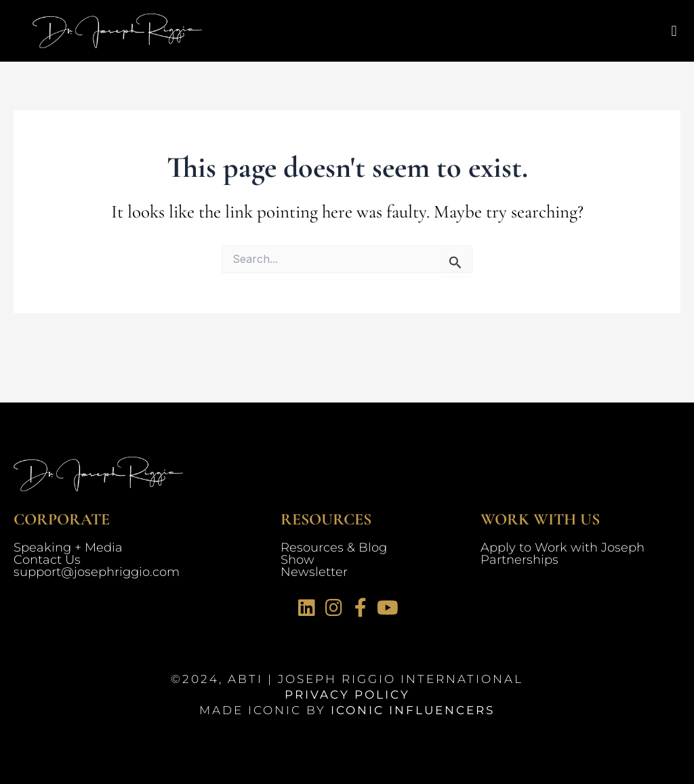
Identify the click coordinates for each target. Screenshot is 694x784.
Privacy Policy (347, 695)
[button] (674, 31)
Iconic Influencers (413, 710)
